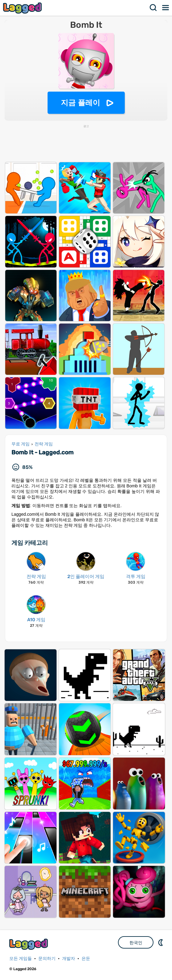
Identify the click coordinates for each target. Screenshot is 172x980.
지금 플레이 (80, 103)
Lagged (23, 8)
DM (161, 942)
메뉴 (166, 8)
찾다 (153, 8)
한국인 (136, 943)
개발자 (69, 959)
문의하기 (47, 959)
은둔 (86, 959)
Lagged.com (29, 944)
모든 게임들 (21, 959)
